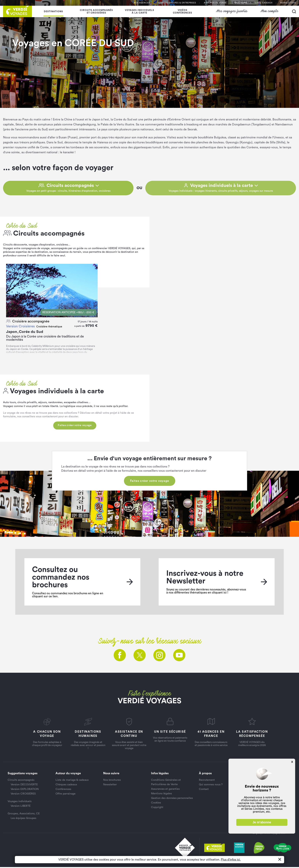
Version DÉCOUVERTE (24, 786)
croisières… (63, 246)
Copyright (157, 808)
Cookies (156, 804)
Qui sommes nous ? (211, 786)
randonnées (55, 404)
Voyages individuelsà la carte (139, 11)
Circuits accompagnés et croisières (96, 11)
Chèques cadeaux (66, 786)
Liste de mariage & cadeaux (72, 781)
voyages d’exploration (42, 246)
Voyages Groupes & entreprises (177, 3)
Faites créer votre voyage (75, 426)
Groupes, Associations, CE (24, 815)
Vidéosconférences (182, 11)
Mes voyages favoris (232, 11)
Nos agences (142, 3)
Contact (204, 790)
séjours (42, 404)
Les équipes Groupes (23, 819)
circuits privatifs (27, 404)
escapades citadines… (77, 404)
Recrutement (207, 781)
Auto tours (9, 404)
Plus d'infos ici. (231, 860)
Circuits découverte (15, 246)
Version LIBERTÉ (21, 807)
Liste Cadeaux (264, 3)
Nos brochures (112, 781)
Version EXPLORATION (25, 790)
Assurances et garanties (165, 790)
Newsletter (110, 786)
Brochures (241, 3)
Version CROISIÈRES (23, 795)
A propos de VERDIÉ (215, 3)
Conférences (63, 790)
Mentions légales (161, 795)
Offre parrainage (66, 795)
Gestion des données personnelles (172, 799)
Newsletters (288, 3)
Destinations (53, 11)
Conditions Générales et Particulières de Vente (166, 783)
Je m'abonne (262, 822)
